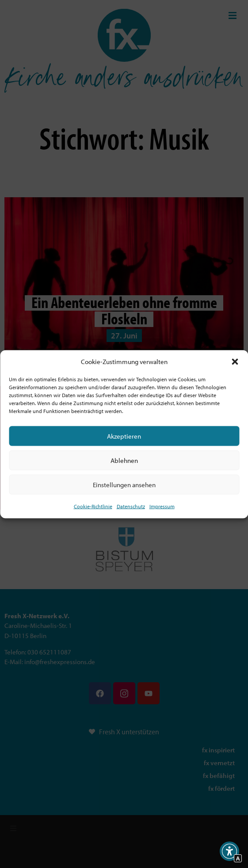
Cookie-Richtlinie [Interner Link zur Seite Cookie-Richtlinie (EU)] (93, 506)
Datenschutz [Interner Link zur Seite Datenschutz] (131, 506)
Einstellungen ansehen (124, 484)
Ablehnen (124, 460)
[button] (235, 361)
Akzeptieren (124, 436)
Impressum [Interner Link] (162, 506)
